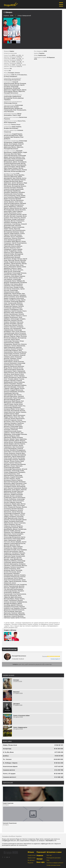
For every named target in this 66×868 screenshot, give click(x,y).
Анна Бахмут (15, 374)
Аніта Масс (8, 452)
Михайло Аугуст (10, 237)
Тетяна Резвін (15, 433)
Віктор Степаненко (18, 221)
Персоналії (8, 783)
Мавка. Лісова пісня (10, 745)
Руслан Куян (8, 287)
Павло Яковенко (19, 398)
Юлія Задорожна (10, 122)
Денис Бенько (20, 441)
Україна (6, 16)
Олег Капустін (15, 218)
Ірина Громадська (10, 377)
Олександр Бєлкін (20, 442)
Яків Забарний (9, 425)
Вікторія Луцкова (16, 216)
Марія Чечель (20, 599)
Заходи (40, 859)
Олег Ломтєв (16, 422)
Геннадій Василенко (11, 93)
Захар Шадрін (9, 444)
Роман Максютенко (18, 418)
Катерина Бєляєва (10, 455)
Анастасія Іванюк (15, 157)
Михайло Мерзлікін (11, 192)
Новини (40, 855)
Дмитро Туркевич (20, 295)
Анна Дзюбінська (16, 559)
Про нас (49, 855)
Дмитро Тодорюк (10, 358)
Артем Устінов (20, 618)
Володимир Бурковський (14, 255)
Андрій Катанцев (17, 494)
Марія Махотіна (9, 412)
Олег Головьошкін (20, 110)
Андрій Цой (14, 588)
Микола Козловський (12, 85)
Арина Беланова (17, 562)
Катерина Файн (9, 409)
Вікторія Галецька (10, 464)
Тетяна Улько (16, 125)
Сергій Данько (9, 244)
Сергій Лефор (20, 167)
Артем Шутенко (17, 183)
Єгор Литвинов (21, 297)
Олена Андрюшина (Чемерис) (15, 472)
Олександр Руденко (11, 350)
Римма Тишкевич (10, 384)
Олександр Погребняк (12, 272)
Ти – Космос (7, 759)
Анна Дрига (16, 490)
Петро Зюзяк (21, 195)
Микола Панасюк (10, 493)
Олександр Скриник (11, 528)
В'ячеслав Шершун (11, 338)
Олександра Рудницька (12, 407)
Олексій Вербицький (13, 381)
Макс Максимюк (17, 312)
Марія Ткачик (9, 229)
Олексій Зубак (9, 254)
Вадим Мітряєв (17, 437)
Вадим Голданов (10, 298)
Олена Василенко (10, 213)
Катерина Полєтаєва (11, 607)
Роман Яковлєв (9, 453)
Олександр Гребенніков (12, 96)
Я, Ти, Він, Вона (8, 752)
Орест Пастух (14, 515)
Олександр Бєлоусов (18, 543)
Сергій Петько (16, 170)
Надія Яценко (15, 233)
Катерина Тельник (18, 553)
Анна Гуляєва (18, 194)
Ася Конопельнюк (19, 230)
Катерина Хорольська (12, 577)
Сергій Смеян (9, 404)
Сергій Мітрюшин (15, 581)
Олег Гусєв (15, 331)
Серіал (12, 51)
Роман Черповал (16, 466)
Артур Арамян (9, 202)
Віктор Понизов (20, 83)
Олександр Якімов (11, 103)
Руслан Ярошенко (17, 200)
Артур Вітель (9, 442)
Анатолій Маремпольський (11, 430)
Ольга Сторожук (20, 523)
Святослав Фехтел (20, 352)
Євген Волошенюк (12, 573)
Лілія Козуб (8, 458)
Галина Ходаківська (11, 428)
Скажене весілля (9, 770)
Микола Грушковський (15, 332)
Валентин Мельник (17, 366)
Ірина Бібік (8, 211)
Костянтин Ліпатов (19, 452)
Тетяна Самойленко (11, 314)
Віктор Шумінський (11, 615)
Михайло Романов (10, 222)
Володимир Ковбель (19, 385)
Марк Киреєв (16, 127)
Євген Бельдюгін (12, 546)
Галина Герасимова (18, 346)
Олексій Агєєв (18, 368)
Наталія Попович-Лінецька (13, 188)
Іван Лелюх (17, 395)
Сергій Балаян (16, 263)
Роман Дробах (19, 175)
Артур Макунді (17, 512)
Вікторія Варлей (10, 399)
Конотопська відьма (10, 766)
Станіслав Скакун (16, 235)
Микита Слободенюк (11, 309)
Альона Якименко (10, 363)
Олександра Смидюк (18, 319)
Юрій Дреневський (11, 518)
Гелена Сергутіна (15, 463)
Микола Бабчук (17, 246)
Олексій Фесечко (17, 616)
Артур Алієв (18, 404)
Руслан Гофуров (10, 502)
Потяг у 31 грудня (9, 774)
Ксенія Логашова (10, 572)
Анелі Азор (19, 202)
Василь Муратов (10, 248)
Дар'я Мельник (9, 160)
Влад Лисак (8, 368)
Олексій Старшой (10, 420)
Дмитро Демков (10, 545)
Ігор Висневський (12, 174)
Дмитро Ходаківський (12, 282)
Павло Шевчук (17, 211)
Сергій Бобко (17, 294)
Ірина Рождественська (10, 584)
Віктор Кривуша (10, 436)
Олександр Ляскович (11, 341)
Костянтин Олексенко (12, 289)
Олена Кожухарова (13, 359)
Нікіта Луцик (18, 578)
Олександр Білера (10, 591)
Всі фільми (31, 860)
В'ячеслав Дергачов (11, 135)
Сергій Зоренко (9, 524)
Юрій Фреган (16, 241)
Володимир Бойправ (11, 232)
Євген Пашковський (11, 586)
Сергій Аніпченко (19, 415)
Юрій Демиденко (11, 414)
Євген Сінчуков (20, 333)
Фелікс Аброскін (19, 91)
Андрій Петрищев (16, 477)
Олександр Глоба (18, 471)
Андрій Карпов (9, 414)
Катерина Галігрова (16, 516)
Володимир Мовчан (19, 180)
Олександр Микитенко (12, 554)
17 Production (22, 75)
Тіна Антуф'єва (9, 611)
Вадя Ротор (8, 271)
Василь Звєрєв (9, 439)
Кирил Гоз (22, 406)
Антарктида (7, 749)
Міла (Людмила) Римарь (13, 507)
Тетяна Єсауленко (20, 335)
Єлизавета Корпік (10, 486)
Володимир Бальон (19, 186)
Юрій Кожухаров (10, 369)
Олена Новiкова (19, 382)
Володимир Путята (11, 98)
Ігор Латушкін (9, 111)
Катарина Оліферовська (18, 602)
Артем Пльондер (17, 305)
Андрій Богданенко (17, 205)
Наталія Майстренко (11, 361)
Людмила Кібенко (10, 561)
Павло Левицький (19, 371)
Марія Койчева (9, 441)
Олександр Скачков (11, 460)
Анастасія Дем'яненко (12, 203)
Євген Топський (16, 570)
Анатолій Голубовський (12, 256)
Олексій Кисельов (18, 610)
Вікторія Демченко (11, 396)
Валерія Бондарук (10, 603)
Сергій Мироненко (18, 456)
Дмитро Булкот (9, 496)
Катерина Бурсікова (16, 521)
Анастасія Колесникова (12, 580)
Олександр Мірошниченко (11, 291)
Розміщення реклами (54, 858)
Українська (42, 55)
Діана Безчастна (16, 208)
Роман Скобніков (10, 499)
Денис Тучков (19, 379)
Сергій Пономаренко (19, 243)
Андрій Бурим (16, 90)
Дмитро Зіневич (20, 575)
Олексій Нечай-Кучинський (14, 189)
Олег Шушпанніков (12, 475)
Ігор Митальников (19, 594)
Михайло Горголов (16, 322)
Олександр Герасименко (13, 469)
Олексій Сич (8, 548)
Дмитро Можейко (10, 324)
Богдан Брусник (18, 491)
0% (11, 68)
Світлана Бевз (14, 265)
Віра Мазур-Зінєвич (11, 168)
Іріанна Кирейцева (11, 392)
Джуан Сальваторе (20, 529)
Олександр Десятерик (12, 467)
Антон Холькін (18, 270)
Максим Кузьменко (14, 488)
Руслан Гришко (9, 479)
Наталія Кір (8, 270)
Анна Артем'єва (20, 373)
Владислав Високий (11, 181)
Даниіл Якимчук (17, 605)
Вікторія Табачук (10, 558)
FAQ (48, 860)
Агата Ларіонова (16, 252)
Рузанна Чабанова (18, 613)
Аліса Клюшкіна (10, 195)
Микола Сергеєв (10, 380)
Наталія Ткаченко (17, 349)
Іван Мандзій (8, 335)
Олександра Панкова (19, 434)
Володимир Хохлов (18, 411)
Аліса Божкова (13, 184)
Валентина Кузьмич (11, 445)
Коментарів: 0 (55, 659)
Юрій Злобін (18, 548)
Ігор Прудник (15, 608)
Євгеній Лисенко (17, 509)
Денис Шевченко (10, 207)
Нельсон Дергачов (11, 177)
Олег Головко (9, 379)
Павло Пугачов (21, 336)
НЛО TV (14, 75)
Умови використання (53, 865)
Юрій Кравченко (10, 347)
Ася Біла (7, 374)
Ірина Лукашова (16, 357)
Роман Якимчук (17, 286)
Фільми (31, 852)
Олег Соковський (10, 303)
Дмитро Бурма (20, 444)
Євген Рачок (15, 339)
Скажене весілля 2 (9, 777)
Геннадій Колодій (10, 550)
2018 (45, 51)
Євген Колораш (18, 501)
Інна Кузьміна (9, 197)
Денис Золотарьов (11, 144)
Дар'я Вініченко (16, 597)
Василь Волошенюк (11, 551)
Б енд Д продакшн (11, 76)
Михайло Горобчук (17, 423)
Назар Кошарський (18, 159)
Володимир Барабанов (12, 191)
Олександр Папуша (19, 273)
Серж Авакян (15, 388)
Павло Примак (17, 547)
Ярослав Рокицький (11, 482)
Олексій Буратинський (11, 83)
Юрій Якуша (16, 401)
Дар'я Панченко (17, 483)
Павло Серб (17, 115)
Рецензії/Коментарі (10, 649)
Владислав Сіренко (11, 306)
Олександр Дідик (18, 539)
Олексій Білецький (11, 406)
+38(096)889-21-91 (51, 841)
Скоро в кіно (9, 675)
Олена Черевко (19, 376)
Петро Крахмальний (14, 342)
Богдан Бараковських (11, 108)
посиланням (23, 845)
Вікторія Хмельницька (15, 589)
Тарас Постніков (19, 505)
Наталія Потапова (10, 275)
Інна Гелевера (22, 550)
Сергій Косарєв (9, 167)
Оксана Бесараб (16, 520)
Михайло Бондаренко (17, 450)
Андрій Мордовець (12, 343)
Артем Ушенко (21, 412)
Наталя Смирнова (18, 227)
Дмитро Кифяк (9, 531)
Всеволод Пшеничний (12, 593)
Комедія (11, 73)
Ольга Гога (21, 121)
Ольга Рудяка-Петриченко (15, 316)
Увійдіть (15, 664)
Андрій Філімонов (17, 390)
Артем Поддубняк (10, 251)
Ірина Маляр (13, 278)
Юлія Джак (15, 276)
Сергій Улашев (16, 311)
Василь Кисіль (17, 325)
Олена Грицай (17, 249)
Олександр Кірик (16, 426)
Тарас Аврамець (21, 439)
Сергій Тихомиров (19, 497)
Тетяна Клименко (10, 569)
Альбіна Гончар (15, 300)
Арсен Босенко (20, 210)
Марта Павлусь (16, 316)
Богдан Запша (17, 259)
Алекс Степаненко (10, 600)
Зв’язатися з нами (54, 852)
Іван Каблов (17, 178)
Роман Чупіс (20, 485)
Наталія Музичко (17, 526)
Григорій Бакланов (11, 155)
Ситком (17, 73)
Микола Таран (16, 268)
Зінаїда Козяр (18, 287)
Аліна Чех (17, 417)
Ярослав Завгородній (11, 394)
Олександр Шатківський (13, 106)
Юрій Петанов (9, 373)
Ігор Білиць (16, 224)
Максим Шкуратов (10, 596)
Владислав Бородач (11, 128)
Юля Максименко (13, 351)
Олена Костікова (19, 458)
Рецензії (30, 863)
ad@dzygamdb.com (47, 844)
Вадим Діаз (16, 504)
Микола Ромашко (18, 238)
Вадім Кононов (9, 199)
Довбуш (6, 756)
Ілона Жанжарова (10, 448)
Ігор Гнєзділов (21, 584)
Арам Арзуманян (10, 540)
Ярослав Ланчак (14, 260)
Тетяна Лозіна (15, 461)
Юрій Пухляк (8, 523)
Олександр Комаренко (12, 513)
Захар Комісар (19, 362)
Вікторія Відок (9, 599)
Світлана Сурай (9, 618)
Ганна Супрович (17, 534)
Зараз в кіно (32, 858)
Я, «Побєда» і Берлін (10, 763)
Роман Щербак (16, 542)
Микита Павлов (17, 480)
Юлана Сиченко (9, 297)
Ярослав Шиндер (10, 387)
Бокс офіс (7, 741)
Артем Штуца (22, 377)
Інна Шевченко (17, 403)
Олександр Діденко (18, 301)
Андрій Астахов (15, 262)
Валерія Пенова (16, 214)
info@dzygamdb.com (9, 841)
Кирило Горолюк (10, 327)
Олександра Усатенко (12, 354)
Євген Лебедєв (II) (18, 281)
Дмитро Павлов (10, 336)
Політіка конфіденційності (55, 863)
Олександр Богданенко (12, 80)
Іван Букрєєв (15, 137)
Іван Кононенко (18, 447)
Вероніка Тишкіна (10, 320)
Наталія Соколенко (17, 567)
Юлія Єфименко (12, 437)
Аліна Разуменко (10, 474)
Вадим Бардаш (20, 197)
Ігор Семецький (15, 328)
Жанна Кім (17, 344)
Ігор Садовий (15, 532)
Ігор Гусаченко (14, 355)
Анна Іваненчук (9, 240)
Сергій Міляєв (16, 565)
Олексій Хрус (20, 453)
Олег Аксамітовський (15, 484)
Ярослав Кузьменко (12, 229)
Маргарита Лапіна (15, 267)
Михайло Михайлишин (12, 574)
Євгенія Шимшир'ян (11, 564)
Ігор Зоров (14, 284)
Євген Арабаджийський (12, 535)
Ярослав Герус (16, 154)
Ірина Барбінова (12, 293)
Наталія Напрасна (10, 510)
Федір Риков (8, 417)
